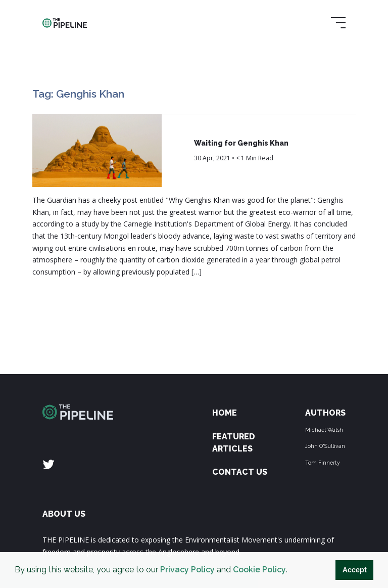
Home (225, 413)
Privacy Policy (187, 570)
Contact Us (240, 472)
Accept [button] (355, 570)
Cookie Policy (259, 570)
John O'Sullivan (325, 446)
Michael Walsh (324, 430)
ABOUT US (64, 514)
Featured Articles (234, 443)
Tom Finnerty (323, 463)
